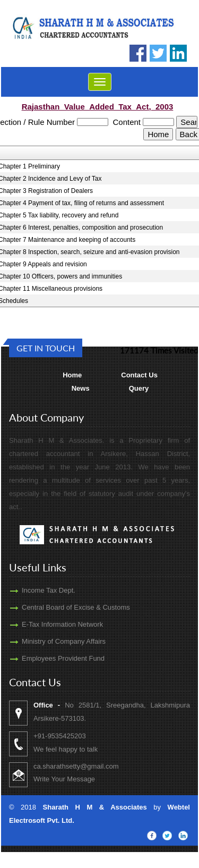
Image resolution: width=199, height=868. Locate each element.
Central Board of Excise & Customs (66, 607)
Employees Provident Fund (54, 658)
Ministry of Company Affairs (54, 641)
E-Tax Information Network (53, 624)
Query (139, 388)
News (81, 388)
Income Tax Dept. (39, 590)
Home (72, 375)
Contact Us (139, 375)
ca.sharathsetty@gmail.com (86, 766)
